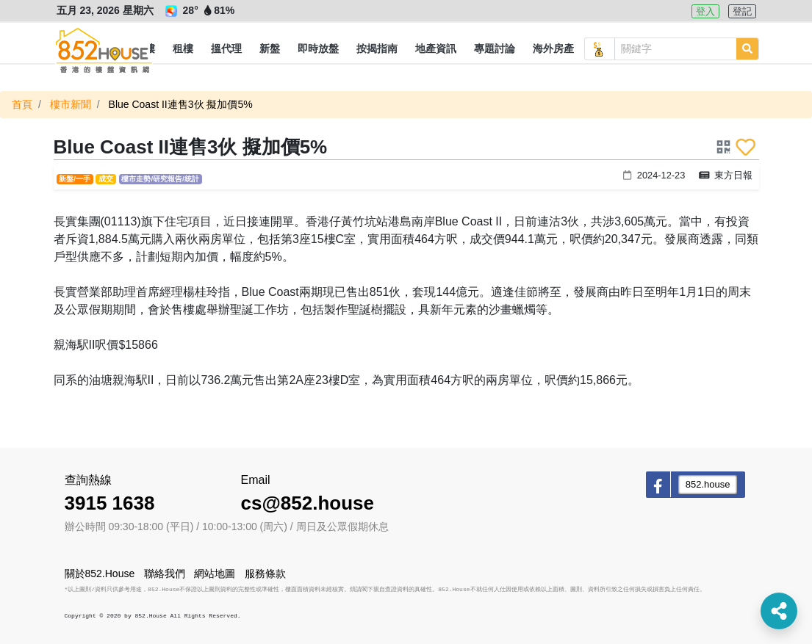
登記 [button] (742, 11)
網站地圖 (215, 574)
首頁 (22, 104)
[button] (183, 49)
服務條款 (265, 574)
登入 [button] (705, 11)
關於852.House (100, 574)
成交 (106, 179)
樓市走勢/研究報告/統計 (160, 179)
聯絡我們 (165, 574)
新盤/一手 (75, 179)
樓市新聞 (71, 104)
